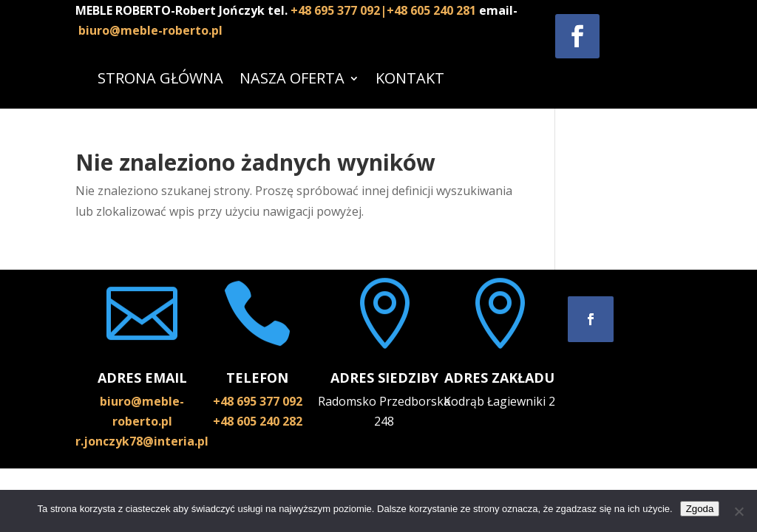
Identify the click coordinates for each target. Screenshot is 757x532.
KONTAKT (410, 78)
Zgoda (700, 509)
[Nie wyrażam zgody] (739, 511)
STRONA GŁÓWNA (160, 78)
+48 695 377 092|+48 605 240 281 (385, 10)
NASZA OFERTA (292, 78)
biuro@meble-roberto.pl (150, 30)
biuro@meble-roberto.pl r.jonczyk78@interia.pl (142, 421)
